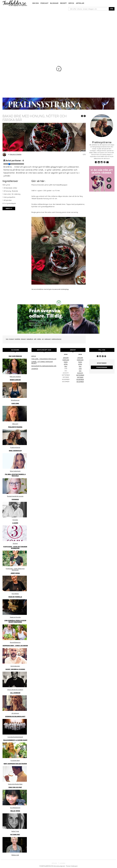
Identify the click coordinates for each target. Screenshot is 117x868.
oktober (80, 377)
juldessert (48, 339)
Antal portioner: (15, 161)
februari (66, 360)
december (80, 381)
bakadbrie (30, 339)
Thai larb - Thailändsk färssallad (44, 359)
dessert (23, 339)
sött (35, 339)
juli (80, 371)
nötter (39, 339)
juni (80, 368)
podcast (44, 3)
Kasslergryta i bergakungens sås (44, 366)
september (80, 375)
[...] (89, 9)
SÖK (112, 9)
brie (7, 339)
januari (66, 358)
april (66, 364)
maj (66, 366)
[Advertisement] (58, 28)
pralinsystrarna (56, 339)
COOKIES (62, 862)
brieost (12, 339)
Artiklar (80, 3)
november (80, 379)
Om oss (36, 3)
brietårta (17, 339)
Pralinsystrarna (16, 154)
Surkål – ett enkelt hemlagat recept (42, 362)
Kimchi (34, 356)
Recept (63, 3)
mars (66, 362)
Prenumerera (102, 367)
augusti (80, 373)
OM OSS (54, 862)
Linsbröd (35, 369)
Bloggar (54, 3)
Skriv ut (9, 208)
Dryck (71, 3)
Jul (43, 339)
